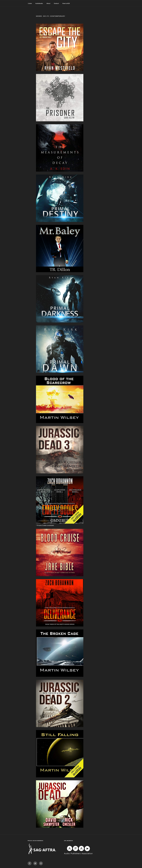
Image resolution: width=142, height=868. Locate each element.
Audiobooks (39, 3)
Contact (56, 3)
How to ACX (66, 3)
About (48, 3)
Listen (30, 3)
